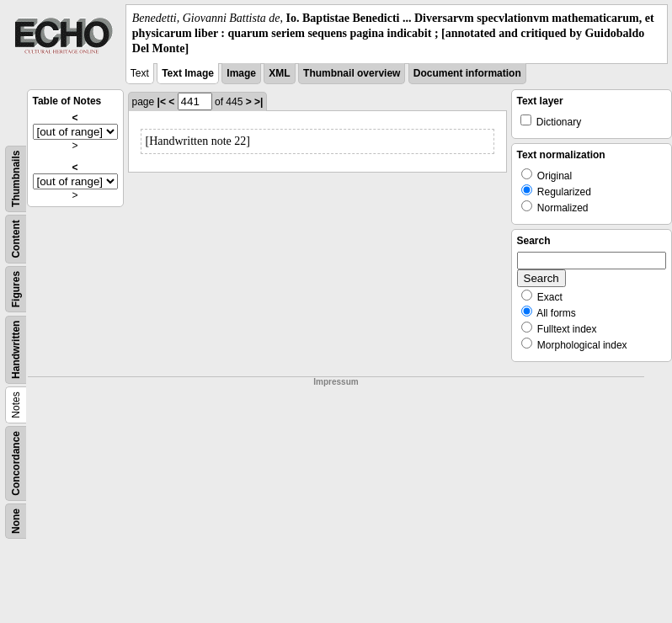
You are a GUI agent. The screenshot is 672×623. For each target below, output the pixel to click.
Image (241, 73)
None (16, 521)
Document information (467, 73)
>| (259, 102)
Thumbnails (16, 178)
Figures (16, 288)
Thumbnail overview (352, 73)
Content (16, 239)
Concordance (16, 463)
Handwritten (16, 349)
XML (279, 73)
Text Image (188, 73)
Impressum (336, 382)
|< (162, 102)
